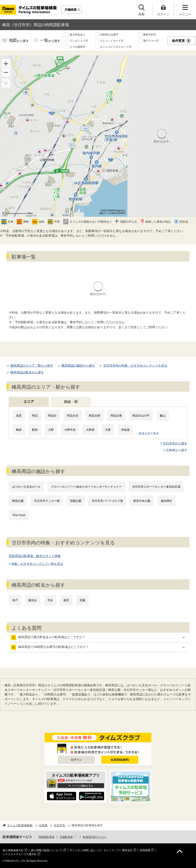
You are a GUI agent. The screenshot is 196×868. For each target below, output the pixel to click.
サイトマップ (112, 850)
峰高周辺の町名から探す (27, 372)
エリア (29, 402)
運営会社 (127, 850)
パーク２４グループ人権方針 (20, 854)
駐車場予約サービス (95, 837)
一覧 (50, 41)
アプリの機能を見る (82, 786)
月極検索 (71, 10)
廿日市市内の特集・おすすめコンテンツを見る (135, 366)
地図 (19, 41)
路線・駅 (71, 402)
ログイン (76, 760)
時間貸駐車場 (46, 837)
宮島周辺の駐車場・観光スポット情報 (35, 556)
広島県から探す (177, 450)
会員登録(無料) (120, 760)
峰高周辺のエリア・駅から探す (32, 366)
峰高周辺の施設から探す (78, 366)
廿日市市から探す (175, 443)
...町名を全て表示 (148, 433)
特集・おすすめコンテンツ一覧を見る (37, 564)
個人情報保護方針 (13, 850)
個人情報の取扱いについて (47, 850)
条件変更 (182, 41)
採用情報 (145, 850)
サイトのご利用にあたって (85, 850)
